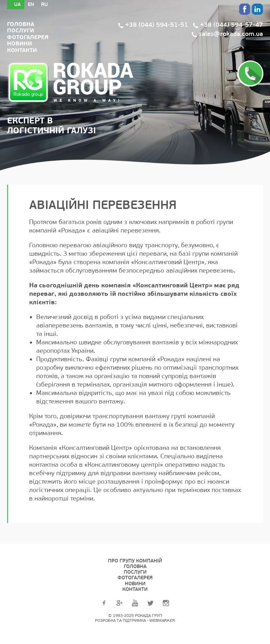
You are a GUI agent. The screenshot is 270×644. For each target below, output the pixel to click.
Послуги (21, 31)
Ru (44, 4)
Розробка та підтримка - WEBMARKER (135, 620)
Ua (17, 4)
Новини (20, 44)
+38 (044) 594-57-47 (232, 25)
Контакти (22, 50)
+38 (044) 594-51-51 (157, 25)
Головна (21, 24)
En (31, 4)
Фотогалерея (28, 37)
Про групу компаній (135, 561)
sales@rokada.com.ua (231, 34)
